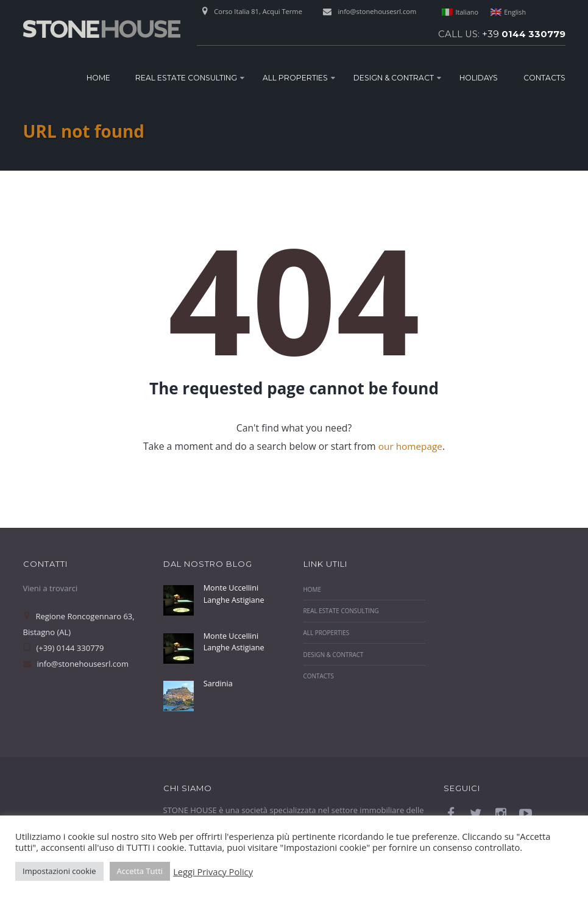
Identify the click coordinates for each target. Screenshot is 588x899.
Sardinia (218, 683)
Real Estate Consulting (186, 78)
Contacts (544, 78)
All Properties (295, 78)
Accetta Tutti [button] (140, 871)
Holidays (479, 78)
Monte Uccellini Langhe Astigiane (235, 594)
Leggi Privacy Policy (213, 872)
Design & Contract (394, 78)
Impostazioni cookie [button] (59, 871)
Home (98, 78)
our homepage (410, 446)
